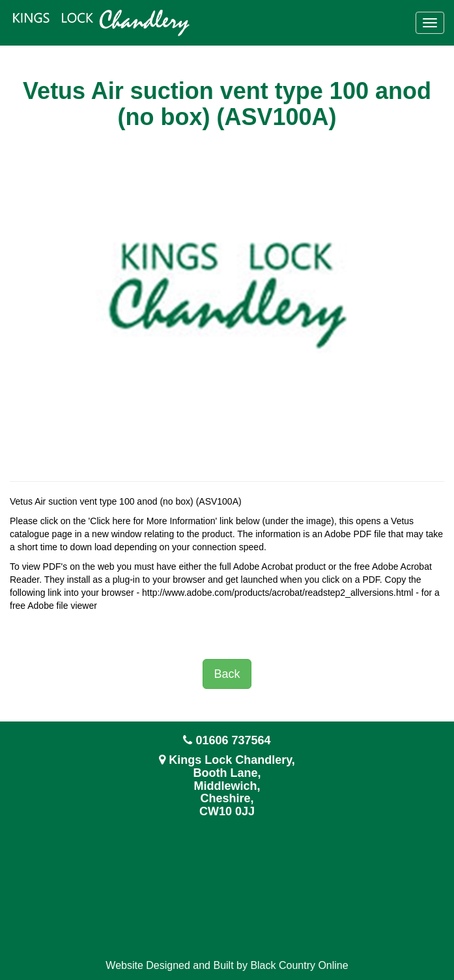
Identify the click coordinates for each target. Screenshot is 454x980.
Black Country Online (299, 965)
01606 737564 (233, 740)
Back (227, 674)
